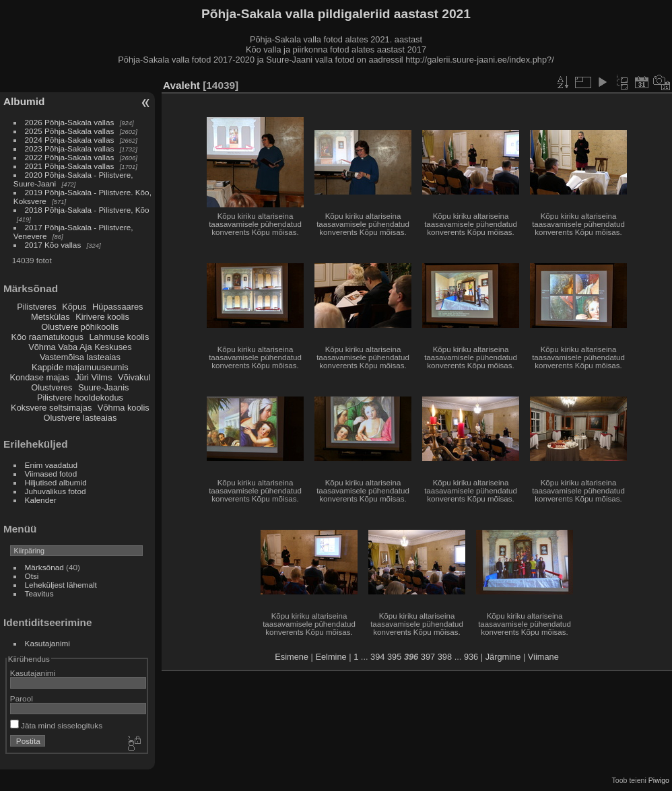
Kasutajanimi (47, 643)
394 (377, 657)
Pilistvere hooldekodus (80, 398)
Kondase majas (39, 377)
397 (428, 657)
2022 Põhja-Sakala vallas (70, 157)
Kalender (41, 500)
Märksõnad (44, 567)
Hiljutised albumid (56, 482)
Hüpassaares (117, 307)
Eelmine (331, 657)
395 (394, 657)
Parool (22, 698)
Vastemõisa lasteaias (80, 357)
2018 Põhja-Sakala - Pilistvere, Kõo (87, 210)
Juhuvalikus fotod (56, 491)
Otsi (32, 576)
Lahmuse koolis (119, 337)
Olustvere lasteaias (80, 418)
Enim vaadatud (52, 465)
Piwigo (659, 780)
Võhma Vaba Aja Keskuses (80, 347)
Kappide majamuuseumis (80, 367)
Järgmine (503, 657)
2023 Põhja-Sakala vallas (70, 148)
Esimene (292, 657)
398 (445, 657)
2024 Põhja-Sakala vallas (70, 140)
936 (471, 657)
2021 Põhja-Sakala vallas (70, 166)
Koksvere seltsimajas (51, 408)
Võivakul (134, 377)
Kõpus (74, 307)
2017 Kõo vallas (53, 245)
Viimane (543, 657)
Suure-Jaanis (103, 387)
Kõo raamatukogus (47, 337)
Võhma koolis (124, 408)
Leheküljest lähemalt (61, 585)
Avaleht (181, 85)
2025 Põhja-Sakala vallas (70, 131)
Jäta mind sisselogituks (56, 725)
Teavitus (39, 593)
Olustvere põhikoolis (80, 327)
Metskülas (51, 317)
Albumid (24, 101)
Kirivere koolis (102, 317)
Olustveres (52, 387)
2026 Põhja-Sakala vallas (70, 122)
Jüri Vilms (93, 377)
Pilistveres (36, 307)
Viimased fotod (51, 474)
